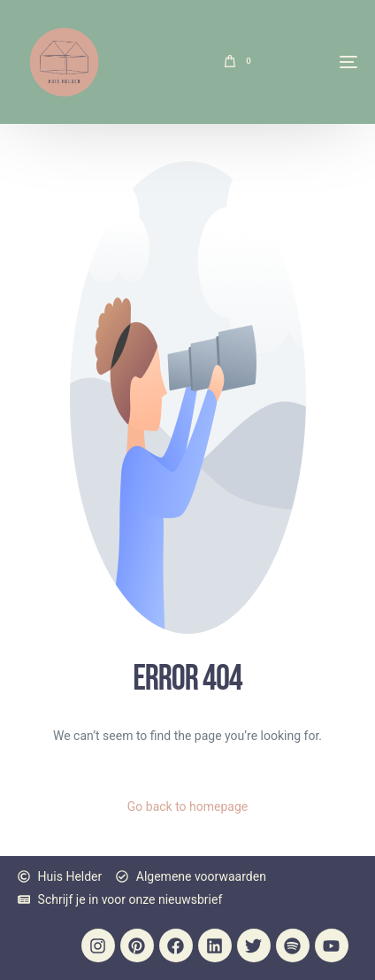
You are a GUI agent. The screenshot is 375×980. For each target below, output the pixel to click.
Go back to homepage (187, 806)
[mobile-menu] (313, 62)
